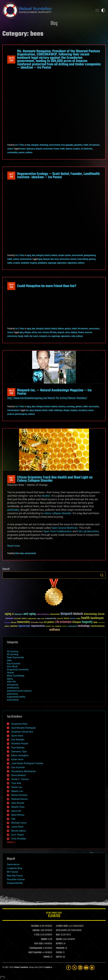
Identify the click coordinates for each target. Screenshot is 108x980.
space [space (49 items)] (65, 626)
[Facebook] (69, 968)
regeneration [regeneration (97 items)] (38, 626)
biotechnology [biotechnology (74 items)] (90, 614)
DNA (9, 660)
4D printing (13, 654)
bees (29, 145)
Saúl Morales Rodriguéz (23, 728)
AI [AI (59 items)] (13, 614)
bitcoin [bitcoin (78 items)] (101, 614)
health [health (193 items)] (85, 618)
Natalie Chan (18, 807)
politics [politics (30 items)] (7, 626)
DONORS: (44, 939)
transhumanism (26, 259)
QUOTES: (59, 957)
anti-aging (30, 410)
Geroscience (13, 864)
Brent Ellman (18, 815)
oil (82, 149)
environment (48, 149)
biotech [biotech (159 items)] (78, 614)
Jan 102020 (11, 59)
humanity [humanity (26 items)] (7, 623)
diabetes (74, 333)
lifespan (66, 410)
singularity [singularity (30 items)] (58, 626)
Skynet (10, 673)
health (86, 145)
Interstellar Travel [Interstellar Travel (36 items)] (37, 623)
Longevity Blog (15, 868)
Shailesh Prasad (20, 744)
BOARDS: (59, 939)
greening (92, 259)
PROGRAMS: (60, 948)
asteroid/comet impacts (19, 691)
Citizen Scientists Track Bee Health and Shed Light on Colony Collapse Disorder (55, 479)
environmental (55, 145)
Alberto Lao (17, 791)
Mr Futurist (12, 872)
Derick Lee (17, 787)
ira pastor (76, 149)
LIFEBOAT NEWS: (62, 926)
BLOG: (58, 935)
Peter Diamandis (15, 657)
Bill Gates (53, 333)
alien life (11, 682)
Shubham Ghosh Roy (22, 732)
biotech (45, 410)
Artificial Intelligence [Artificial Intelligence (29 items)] (43, 614)
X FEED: (37, 935)
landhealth (25, 263)
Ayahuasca (31, 149)
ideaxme (69, 149)
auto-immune (43, 333)
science (10, 149)
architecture (13, 688)
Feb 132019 (11, 286)
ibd (31, 336)
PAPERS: (59, 953)
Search (102, 575)
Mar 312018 (11, 392)
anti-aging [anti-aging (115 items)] (30, 614)
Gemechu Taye (19, 752)
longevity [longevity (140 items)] (87, 622)
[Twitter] (74, 968)
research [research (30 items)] (48, 626)
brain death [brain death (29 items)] (18, 619)
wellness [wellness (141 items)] (55, 630)
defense (61, 329)
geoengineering (90, 255)
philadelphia (42, 263)
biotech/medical (51, 255)
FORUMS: (47, 957)
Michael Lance (19, 823)
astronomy (12, 694)
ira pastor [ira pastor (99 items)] (49, 622)
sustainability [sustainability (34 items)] (72, 626)
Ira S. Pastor (20, 145)
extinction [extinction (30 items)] (60, 619)
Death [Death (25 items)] (43, 619)
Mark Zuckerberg (16, 676)
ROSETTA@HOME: (35, 953)
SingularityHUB (15, 883)
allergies (28, 333)
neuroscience (94, 329)
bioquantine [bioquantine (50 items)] (55, 614)
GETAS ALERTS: (62, 930)
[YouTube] (86, 968)
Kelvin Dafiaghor (20, 755)
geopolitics (78, 145)
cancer (67, 333)
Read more (14, 546)
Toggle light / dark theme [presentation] (103, 10)
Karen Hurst (17, 759)
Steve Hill (16, 811)
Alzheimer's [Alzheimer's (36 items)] (19, 614)
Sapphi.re (49, 967)
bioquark (39, 149)
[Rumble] (92, 968)
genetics (68, 329)
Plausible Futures (16, 879)
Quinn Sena (17, 736)
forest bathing (83, 259)
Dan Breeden (18, 740)
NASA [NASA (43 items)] (95, 623)
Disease (81, 333)
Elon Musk (12, 666)
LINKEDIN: (36, 930)
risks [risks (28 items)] (53, 626)
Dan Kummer (18, 767)
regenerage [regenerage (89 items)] (24, 626)
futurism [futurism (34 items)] (73, 619)
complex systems (64, 255)
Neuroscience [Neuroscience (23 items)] (101, 623)
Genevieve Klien (19, 724)
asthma (34, 333)
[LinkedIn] (80, 968)
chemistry (62, 407)
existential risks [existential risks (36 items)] (51, 619)
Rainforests (88, 149)
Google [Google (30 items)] (78, 619)
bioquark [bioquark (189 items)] (67, 614)
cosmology (70, 407)
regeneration (62, 263)
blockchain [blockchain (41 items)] (9, 619)
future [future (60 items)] (67, 618)
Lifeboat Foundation (21, 967)
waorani (22, 153)
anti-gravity (13, 685)
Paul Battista (18, 748)
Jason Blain (17, 827)
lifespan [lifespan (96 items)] (77, 622)
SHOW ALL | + (11, 842)
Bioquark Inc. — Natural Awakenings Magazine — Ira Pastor (54, 392)
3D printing (13, 651)
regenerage (52, 263)
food (63, 145)
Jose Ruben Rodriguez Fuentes (27, 763)
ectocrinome (12, 336)
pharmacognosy (21, 414)
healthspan (58, 410)
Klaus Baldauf (19, 775)
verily (73, 336)
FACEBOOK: (35, 926)
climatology (44, 145)
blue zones (55, 259)
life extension (94, 145)
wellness (29, 153)
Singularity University (18, 670)
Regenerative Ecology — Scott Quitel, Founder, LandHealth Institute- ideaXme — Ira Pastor (58, 176)
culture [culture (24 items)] (39, 619)
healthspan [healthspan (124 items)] (97, 618)
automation (13, 700)
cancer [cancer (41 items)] (24, 619)
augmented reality (16, 697)
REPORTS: (60, 944)
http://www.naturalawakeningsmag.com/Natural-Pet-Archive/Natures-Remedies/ (47, 398)
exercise (73, 259)
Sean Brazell (18, 803)
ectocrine (88, 333)
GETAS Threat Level (54, 915)
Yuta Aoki (16, 783)
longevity (33, 263)
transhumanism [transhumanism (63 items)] (97, 626)
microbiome (83, 410)
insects (35, 336)
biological (35, 145)
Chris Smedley (19, 839)
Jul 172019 (11, 176)
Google (20, 336)
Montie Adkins (19, 831)
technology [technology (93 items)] (84, 626)
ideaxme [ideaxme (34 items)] (13, 623)
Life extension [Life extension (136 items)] (63, 622)
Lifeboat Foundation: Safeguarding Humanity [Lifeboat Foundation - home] (47, 10)
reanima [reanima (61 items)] (14, 626)
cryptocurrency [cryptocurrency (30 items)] (32, 619)
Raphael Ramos (19, 799)
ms (49, 336)
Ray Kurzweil (13, 664)
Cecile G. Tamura (20, 779)
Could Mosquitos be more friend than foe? (47, 286)
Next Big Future (15, 876)
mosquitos (43, 336)
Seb (17, 554)
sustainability (12, 153)
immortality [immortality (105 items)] (23, 622)
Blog (54, 24)
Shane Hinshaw (19, 795)
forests (56, 149)
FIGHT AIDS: (39, 944)
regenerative (72, 263)
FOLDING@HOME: (36, 948)
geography (69, 145)
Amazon (22, 149)
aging (29, 255)
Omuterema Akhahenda (23, 771)
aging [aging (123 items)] (8, 614)
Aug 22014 (11, 479)
